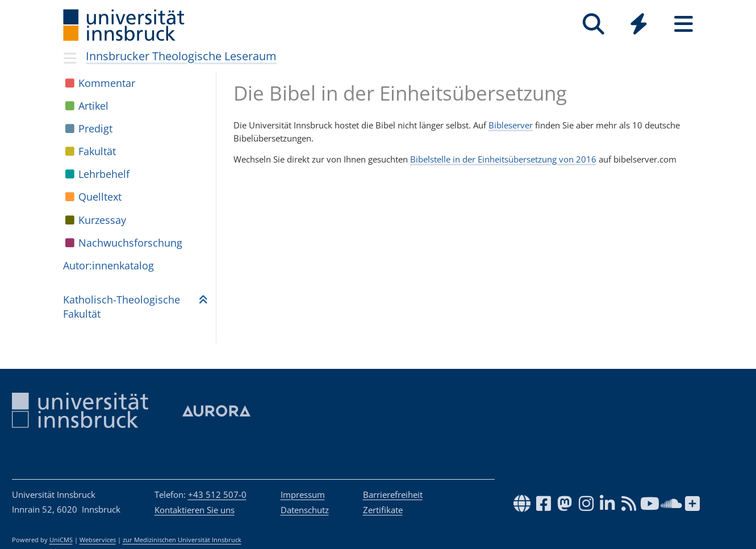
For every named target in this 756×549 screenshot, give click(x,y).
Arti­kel (93, 106)
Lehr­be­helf (104, 174)
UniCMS (61, 540)
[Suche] (594, 24)
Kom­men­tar (107, 83)
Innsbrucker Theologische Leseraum (181, 56)
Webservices (98, 540)
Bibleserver (511, 125)
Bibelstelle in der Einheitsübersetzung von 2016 (503, 159)
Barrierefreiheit (393, 494)
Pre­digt (95, 128)
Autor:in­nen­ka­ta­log (108, 265)
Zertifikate (383, 510)
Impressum (303, 494)
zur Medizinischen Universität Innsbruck (182, 540)
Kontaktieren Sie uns (195, 510)
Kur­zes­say (102, 220)
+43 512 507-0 (217, 494)
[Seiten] (684, 24)
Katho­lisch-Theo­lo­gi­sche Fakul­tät (122, 307)
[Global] (639, 25)
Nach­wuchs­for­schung (130, 243)
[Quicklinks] (639, 24)
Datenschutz (305, 510)
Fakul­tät (97, 151)
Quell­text (100, 197)
